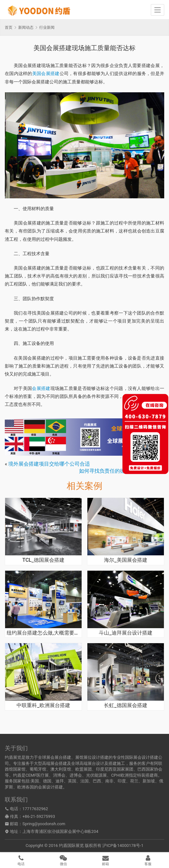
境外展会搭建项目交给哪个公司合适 (49, 464)
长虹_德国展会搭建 (125, 705)
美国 (35, 781)
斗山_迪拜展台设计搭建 (125, 633)
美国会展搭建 (46, 73)
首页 (9, 27)
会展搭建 (41, 388)
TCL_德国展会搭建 (43, 560)
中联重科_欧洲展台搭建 (43, 705)
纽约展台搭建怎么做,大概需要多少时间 (43, 633)
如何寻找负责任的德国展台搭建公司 (120, 471)
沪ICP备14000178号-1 (123, 845)
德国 (47, 781)
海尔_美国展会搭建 (125, 560)
